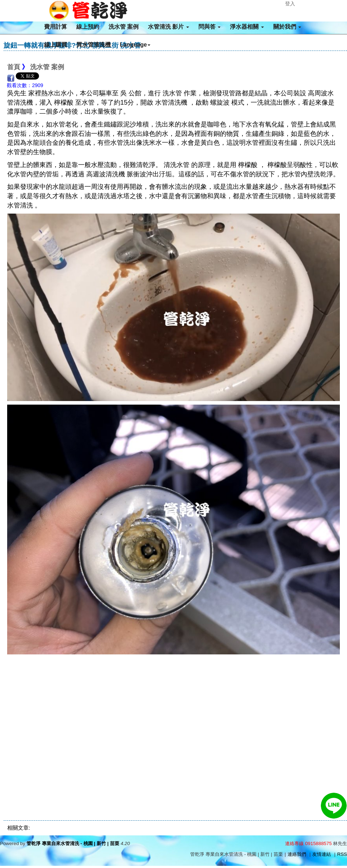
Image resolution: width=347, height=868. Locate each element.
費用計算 (56, 27)
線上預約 (88, 27)
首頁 (14, 67)
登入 (290, 4)
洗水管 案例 (124, 27)
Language (135, 45)
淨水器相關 (247, 27)
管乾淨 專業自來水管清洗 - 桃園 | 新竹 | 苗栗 (73, 843)
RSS (342, 854)
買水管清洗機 (93, 45)
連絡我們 (297, 854)
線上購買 (56, 45)
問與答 (209, 27)
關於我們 (287, 27)
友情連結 (322, 854)
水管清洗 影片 (168, 27)
